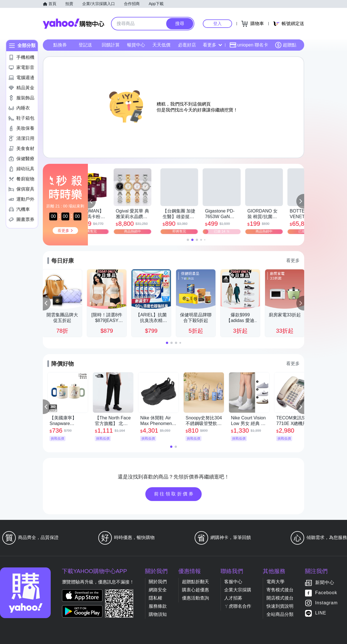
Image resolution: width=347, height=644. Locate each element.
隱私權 (155, 598)
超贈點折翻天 (195, 582)
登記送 (85, 45)
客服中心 (233, 582)
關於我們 (158, 582)
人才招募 (233, 598)
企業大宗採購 (238, 590)
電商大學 (275, 582)
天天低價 (161, 45)
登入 (217, 24)
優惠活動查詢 (195, 598)
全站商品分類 (280, 614)
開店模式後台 (280, 598)
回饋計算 (111, 45)
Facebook (326, 593)
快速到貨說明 (280, 606)
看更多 (212, 45)
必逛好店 (187, 45)
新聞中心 (325, 583)
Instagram (326, 603)
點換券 (60, 45)
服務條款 (158, 606)
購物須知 (158, 614)
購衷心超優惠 (195, 590)
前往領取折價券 (174, 494)
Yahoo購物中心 (74, 24)
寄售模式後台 (280, 590)
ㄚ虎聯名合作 (238, 606)
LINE (321, 613)
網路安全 (158, 590)
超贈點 (286, 45)
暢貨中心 (136, 45)
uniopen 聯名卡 (249, 45)
